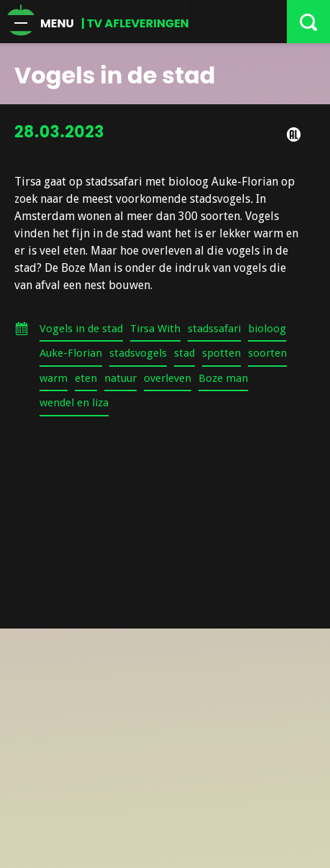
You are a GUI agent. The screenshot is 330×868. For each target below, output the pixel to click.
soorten (267, 353)
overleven (168, 378)
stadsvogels (138, 353)
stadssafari (214, 329)
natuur (120, 378)
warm (54, 378)
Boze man (223, 378)
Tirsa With (155, 329)
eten (86, 378)
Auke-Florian (71, 353)
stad (184, 353)
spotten (221, 353)
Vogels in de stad (81, 329)
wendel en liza (74, 403)
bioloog (267, 329)
